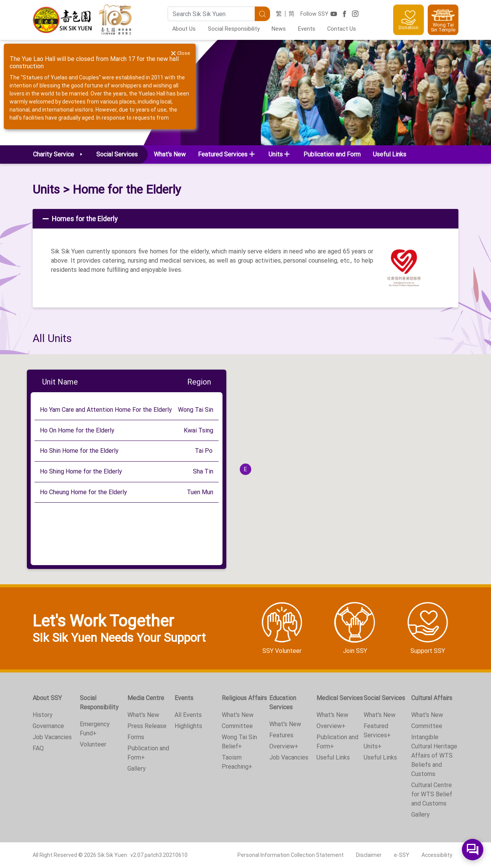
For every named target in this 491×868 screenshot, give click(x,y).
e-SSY (402, 855)
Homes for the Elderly (79, 219)
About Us (184, 29)
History (43, 715)
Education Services (283, 703)
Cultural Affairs (432, 698)
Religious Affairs (244, 698)
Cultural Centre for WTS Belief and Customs (432, 794)
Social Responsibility (234, 29)
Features (281, 735)
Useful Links (390, 154)
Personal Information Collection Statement (291, 855)
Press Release (147, 726)
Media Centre (146, 698)
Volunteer (93, 744)
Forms (136, 737)
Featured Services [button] (223, 154)
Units (46, 189)
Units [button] (276, 154)
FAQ (38, 748)
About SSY (47, 698)
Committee (237, 726)
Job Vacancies (52, 737)
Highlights (188, 726)
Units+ (373, 746)
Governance (48, 726)
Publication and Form (332, 154)
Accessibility (437, 855)
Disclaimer (369, 855)
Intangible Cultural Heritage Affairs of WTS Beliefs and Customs (434, 755)
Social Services (384, 698)
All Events (188, 715)
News (279, 29)
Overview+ (284, 746)
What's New (170, 154)
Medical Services (340, 698)
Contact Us (342, 29)
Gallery (137, 769)
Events (307, 29)
